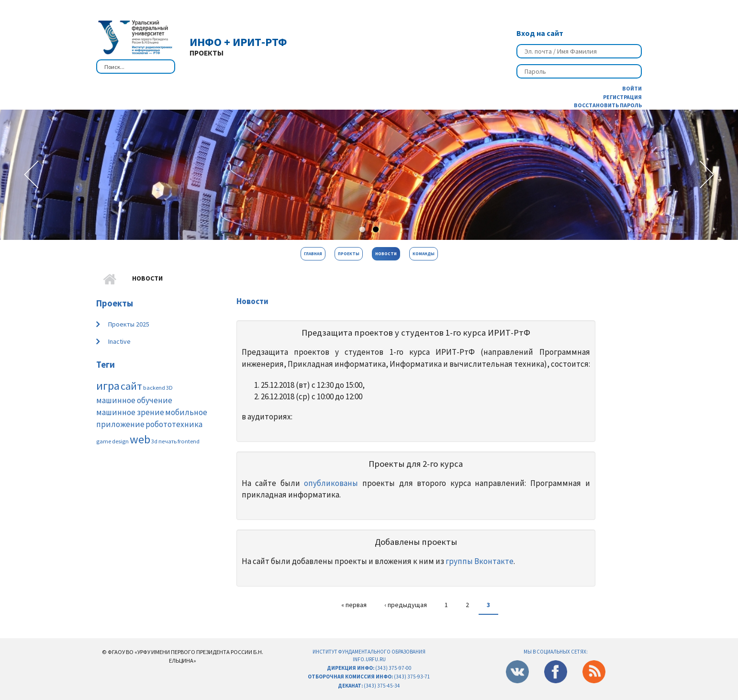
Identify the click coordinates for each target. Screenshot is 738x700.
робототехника (174, 424)
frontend (189, 441)
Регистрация (622, 97)
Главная (313, 254)
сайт (131, 386)
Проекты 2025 (129, 324)
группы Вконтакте (480, 561)
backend (154, 388)
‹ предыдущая (406, 605)
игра (108, 386)
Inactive (119, 341)
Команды (424, 254)
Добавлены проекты (416, 542)
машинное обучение (134, 400)
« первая (354, 605)
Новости (386, 254)
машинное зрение (130, 412)
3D (169, 388)
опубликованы (331, 483)
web (140, 439)
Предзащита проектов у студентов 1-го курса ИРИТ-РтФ (416, 333)
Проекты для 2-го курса (416, 464)
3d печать (164, 441)
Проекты (349, 254)
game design (112, 441)
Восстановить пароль (608, 105)
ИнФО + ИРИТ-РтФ (238, 42)
